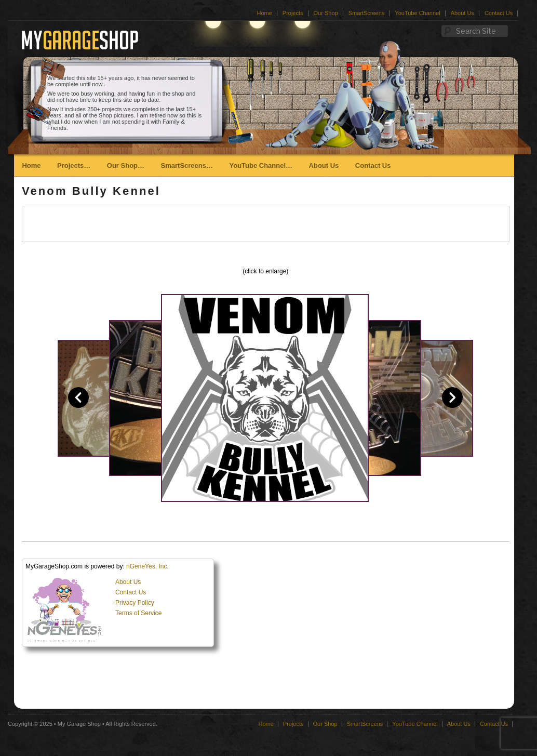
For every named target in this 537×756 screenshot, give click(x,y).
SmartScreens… (187, 165)
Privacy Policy (135, 603)
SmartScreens (367, 13)
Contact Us (499, 13)
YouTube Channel (417, 13)
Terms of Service (138, 613)
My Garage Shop (79, 724)
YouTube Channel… (261, 165)
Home (264, 13)
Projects (293, 13)
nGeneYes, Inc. (147, 566)
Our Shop (326, 13)
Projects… (74, 165)
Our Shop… (126, 165)
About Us (462, 13)
